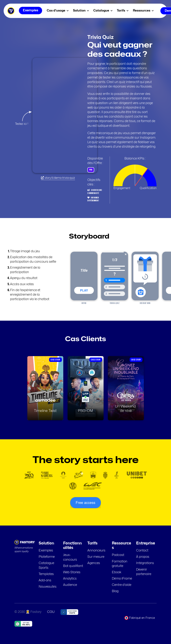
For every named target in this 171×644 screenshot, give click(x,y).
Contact (142, 551)
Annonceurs (96, 551)
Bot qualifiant (73, 566)
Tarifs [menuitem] (123, 11)
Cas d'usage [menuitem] (58, 11)
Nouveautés (48, 587)
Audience (70, 585)
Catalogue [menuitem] (104, 11)
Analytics (70, 579)
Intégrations (145, 563)
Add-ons (45, 580)
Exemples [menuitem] (31, 11)
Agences (94, 563)
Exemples (46, 551)
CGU (51, 612)
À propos (143, 557)
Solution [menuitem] (82, 11)
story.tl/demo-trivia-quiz (58, 178)
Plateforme (47, 557)
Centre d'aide (122, 585)
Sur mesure (96, 557)
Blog (115, 591)
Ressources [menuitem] (144, 11)
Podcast (118, 555)
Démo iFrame (122, 579)
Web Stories (72, 572)
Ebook (117, 572)
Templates (46, 574)
